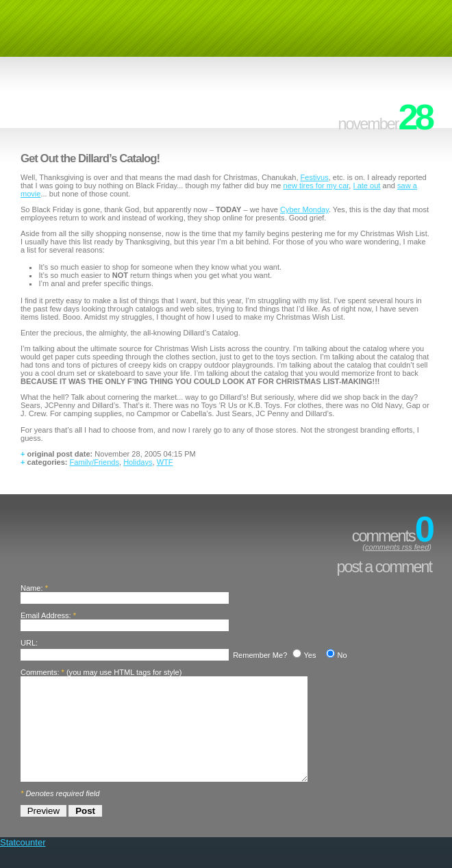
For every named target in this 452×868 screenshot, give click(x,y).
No (342, 655)
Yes (310, 655)
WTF (165, 462)
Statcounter (23, 863)
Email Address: (46, 615)
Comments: (40, 672)
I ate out (367, 186)
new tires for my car (316, 186)
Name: (32, 588)
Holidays (138, 462)
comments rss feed (397, 547)
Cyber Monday (304, 209)
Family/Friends (95, 462)
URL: (29, 643)
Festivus (315, 177)
